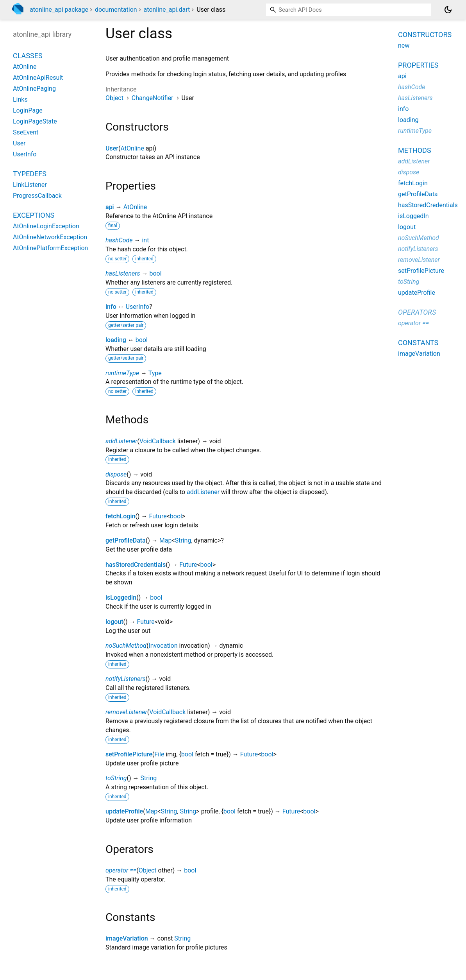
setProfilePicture (129, 754)
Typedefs (30, 174)
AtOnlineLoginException (46, 226)
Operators (417, 312)
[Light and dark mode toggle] (448, 10)
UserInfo (137, 307)
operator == (121, 870)
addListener (121, 441)
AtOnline (132, 148)
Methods (415, 150)
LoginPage (28, 110)
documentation (116, 10)
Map (166, 540)
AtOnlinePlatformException (50, 248)
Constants (418, 343)
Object (114, 98)
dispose (116, 474)
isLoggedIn (121, 597)
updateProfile (124, 811)
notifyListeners (126, 679)
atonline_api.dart (167, 10)
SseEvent (26, 132)
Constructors (425, 35)
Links (20, 99)
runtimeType (122, 373)
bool (155, 273)
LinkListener (30, 185)
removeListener (126, 712)
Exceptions (34, 215)
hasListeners (123, 273)
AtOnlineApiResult (38, 78)
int (145, 240)
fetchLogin (120, 516)
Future (158, 516)
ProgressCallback (37, 196)
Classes (28, 56)
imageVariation (127, 938)
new (404, 46)
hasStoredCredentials (136, 565)
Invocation (163, 646)
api (110, 207)
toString (116, 778)
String (183, 540)
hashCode (119, 240)
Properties (418, 65)
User (112, 148)
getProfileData (126, 540)
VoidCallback (158, 441)
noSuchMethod (126, 646)
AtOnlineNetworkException (50, 237)
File (159, 754)
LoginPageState (35, 121)
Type (155, 373)
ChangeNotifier (153, 98)
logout (114, 622)
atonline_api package (59, 10)
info (111, 307)
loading (116, 340)
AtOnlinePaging (34, 89)
